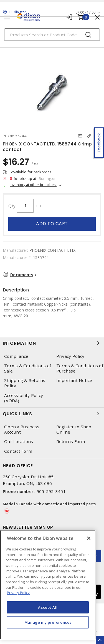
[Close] (89, 538)
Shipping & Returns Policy (25, 383)
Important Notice (74, 380)
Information (52, 343)
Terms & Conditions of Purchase (80, 368)
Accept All (48, 607)
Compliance (16, 356)
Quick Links (52, 414)
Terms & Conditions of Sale (28, 368)
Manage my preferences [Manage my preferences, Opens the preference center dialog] (48, 622)
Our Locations (19, 442)
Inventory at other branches (33, 185)
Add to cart (52, 224)
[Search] (52, 35)
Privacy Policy (70, 356)
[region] (48, 585)
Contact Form (18, 451)
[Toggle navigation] (7, 17)
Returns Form (71, 442)
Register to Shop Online (74, 429)
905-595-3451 (51, 491)
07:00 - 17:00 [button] (85, 12)
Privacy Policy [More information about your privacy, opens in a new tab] (18, 593)
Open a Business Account (22, 429)
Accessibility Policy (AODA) (24, 398)
